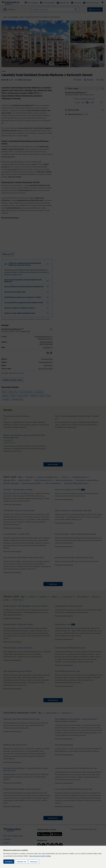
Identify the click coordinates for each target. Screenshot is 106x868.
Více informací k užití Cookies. (40, 856)
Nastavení (34, 862)
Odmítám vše (21, 862)
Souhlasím (9, 862)
